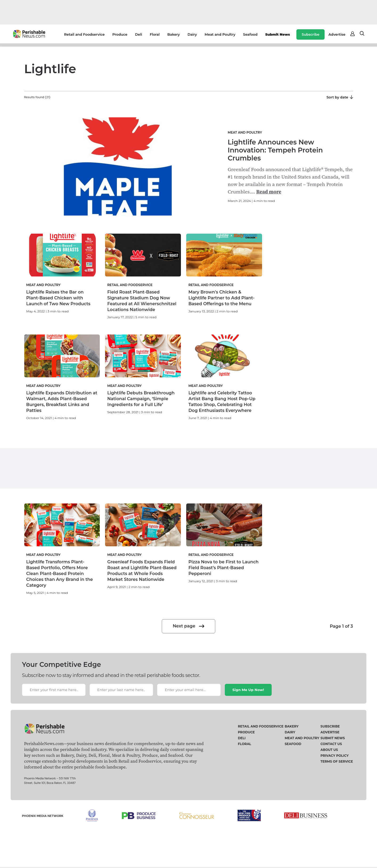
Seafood (250, 34)
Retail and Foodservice (84, 34)
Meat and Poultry (220, 34)
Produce (120, 34)
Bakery (174, 34)
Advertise (337, 34)
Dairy (192, 34)
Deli (139, 34)
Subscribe (310, 34)
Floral (155, 34)
